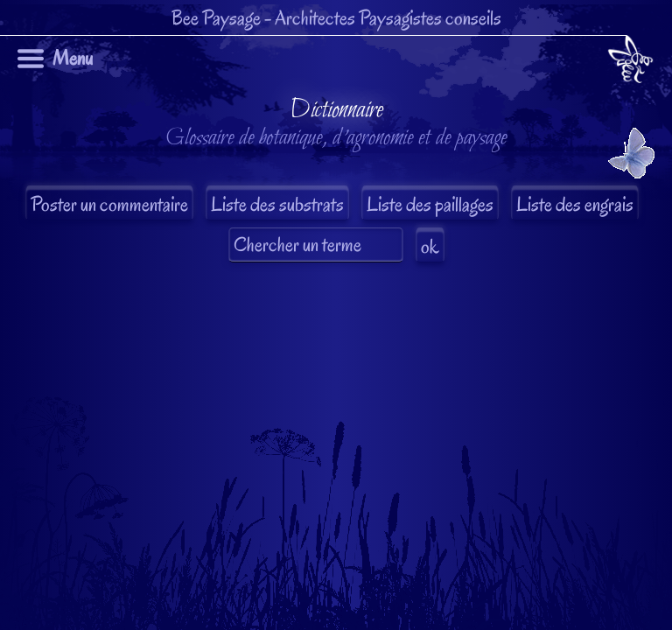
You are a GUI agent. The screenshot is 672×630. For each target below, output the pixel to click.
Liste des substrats (277, 204)
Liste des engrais (575, 204)
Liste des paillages (430, 204)
